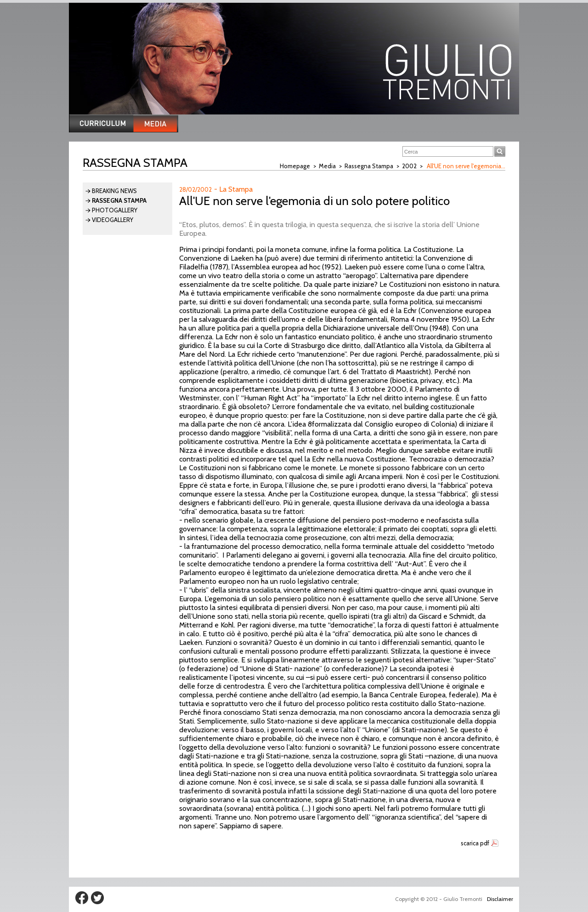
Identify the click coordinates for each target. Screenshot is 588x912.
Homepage (295, 166)
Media (327, 166)
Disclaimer (500, 899)
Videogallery (113, 220)
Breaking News (114, 191)
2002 (409, 166)
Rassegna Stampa (369, 166)
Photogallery (115, 210)
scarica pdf (475, 843)
